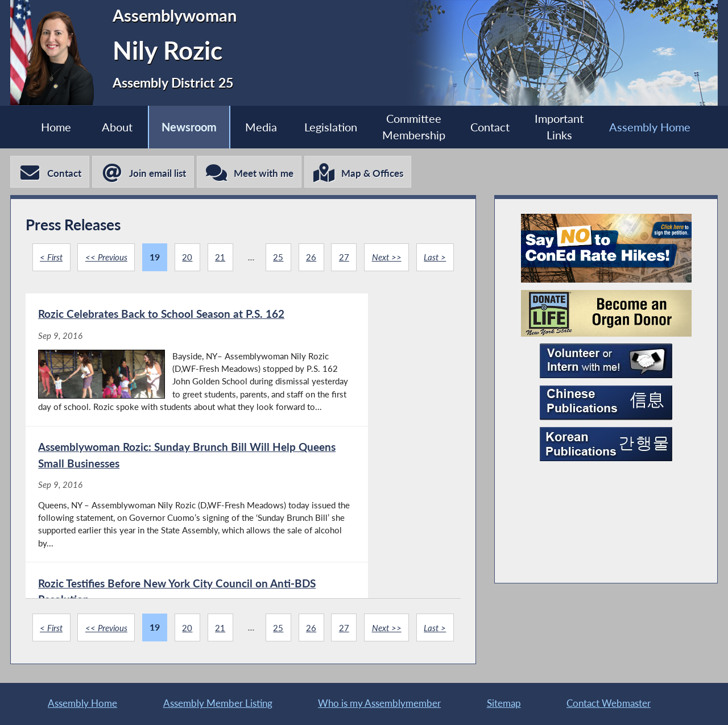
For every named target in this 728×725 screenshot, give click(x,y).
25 (302, 259)
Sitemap (504, 703)
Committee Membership (417, 127)
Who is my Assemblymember (379, 703)
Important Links (569, 127)
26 (336, 259)
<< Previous (127, 259)
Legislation (330, 127)
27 (369, 259)
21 (243, 259)
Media (257, 127)
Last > (243, 296)
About (107, 127)
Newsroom (182, 127)
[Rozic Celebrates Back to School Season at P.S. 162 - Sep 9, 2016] (134, 433)
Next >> (413, 259)
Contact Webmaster (609, 703)
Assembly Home (663, 127)
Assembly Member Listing (218, 703)
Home (42, 127)
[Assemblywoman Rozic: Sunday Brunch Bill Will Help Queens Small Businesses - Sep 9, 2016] (350, 433)
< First (70, 259)
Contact (496, 127)
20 (210, 259)
